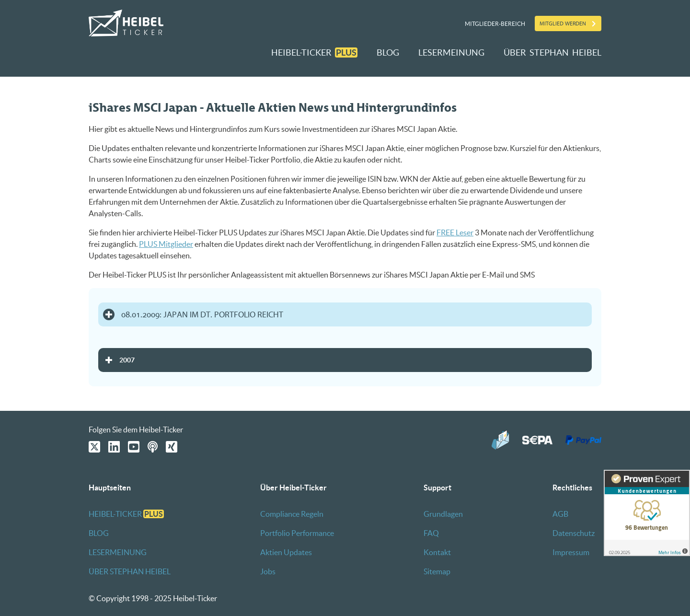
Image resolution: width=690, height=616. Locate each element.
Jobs (268, 571)
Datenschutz (574, 533)
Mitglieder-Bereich (495, 24)
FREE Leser (455, 232)
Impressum (571, 552)
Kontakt (437, 552)
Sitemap (437, 571)
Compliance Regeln (292, 514)
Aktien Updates (286, 552)
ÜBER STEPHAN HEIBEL (552, 52)
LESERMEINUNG (451, 52)
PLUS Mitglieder (166, 244)
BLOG (388, 52)
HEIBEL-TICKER (314, 52)
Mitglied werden (563, 23)
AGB (560, 514)
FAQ (431, 533)
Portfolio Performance (297, 533)
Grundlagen (443, 514)
